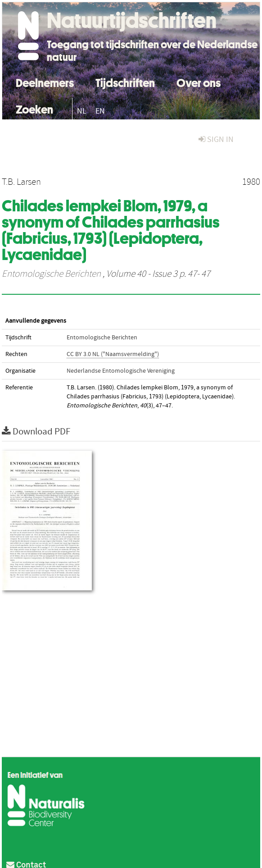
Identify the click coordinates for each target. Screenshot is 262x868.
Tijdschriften (125, 82)
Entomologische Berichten (51, 274)
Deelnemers (45, 82)
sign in (216, 139)
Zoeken (34, 108)
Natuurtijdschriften (132, 20)
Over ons (199, 82)
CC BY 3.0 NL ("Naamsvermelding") (113, 354)
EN (100, 111)
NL (82, 111)
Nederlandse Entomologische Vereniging (121, 371)
